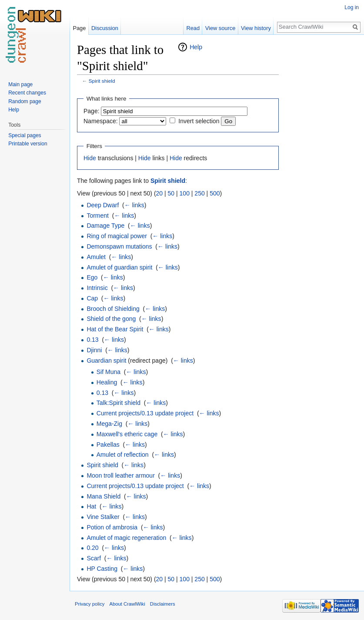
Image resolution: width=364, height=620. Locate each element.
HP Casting (102, 569)
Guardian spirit (106, 361)
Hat (91, 506)
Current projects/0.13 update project (145, 413)
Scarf (94, 558)
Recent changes (27, 93)
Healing (107, 382)
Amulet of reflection (123, 455)
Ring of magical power (117, 236)
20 (160, 193)
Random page (25, 101)
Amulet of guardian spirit (119, 267)
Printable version (28, 144)
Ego (92, 277)
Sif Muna (109, 372)
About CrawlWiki (127, 604)
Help (196, 47)
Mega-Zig (109, 424)
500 (215, 193)
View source (220, 28)
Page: (92, 111)
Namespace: (101, 121)
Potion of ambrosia (112, 527)
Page (79, 28)
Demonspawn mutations (119, 246)
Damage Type (105, 226)
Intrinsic (97, 288)
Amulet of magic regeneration (126, 538)
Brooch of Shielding (113, 309)
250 (199, 193)
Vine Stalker (103, 517)
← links (134, 205)
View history (256, 28)
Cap (92, 298)
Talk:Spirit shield (119, 403)
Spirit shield (102, 81)
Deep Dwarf (103, 205)
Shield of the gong (111, 319)
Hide (90, 158)
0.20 (92, 548)
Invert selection (199, 121)
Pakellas (108, 445)
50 (171, 193)
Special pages (25, 135)
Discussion (105, 28)
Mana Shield (104, 496)
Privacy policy (90, 604)
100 (185, 193)
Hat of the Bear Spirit (115, 329)
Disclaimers (163, 604)
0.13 (92, 340)
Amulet (96, 257)
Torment (98, 216)
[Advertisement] (322, 172)
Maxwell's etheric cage (127, 434)
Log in (352, 7)
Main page (20, 84)
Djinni (94, 350)
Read (193, 28)
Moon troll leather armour (120, 475)
